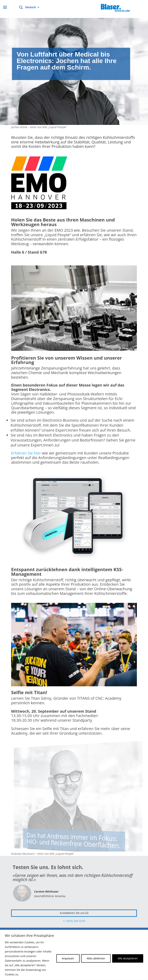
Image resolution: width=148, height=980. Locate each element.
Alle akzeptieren (128, 958)
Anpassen (68, 958)
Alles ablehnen (96, 958)
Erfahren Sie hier (27, 453)
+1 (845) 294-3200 (74, 921)
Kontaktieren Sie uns (72, 913)
